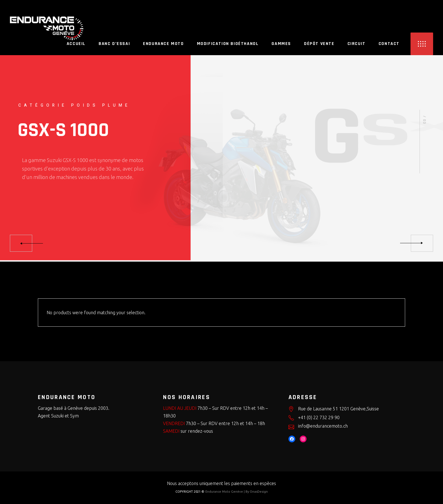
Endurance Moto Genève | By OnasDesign (237, 492)
